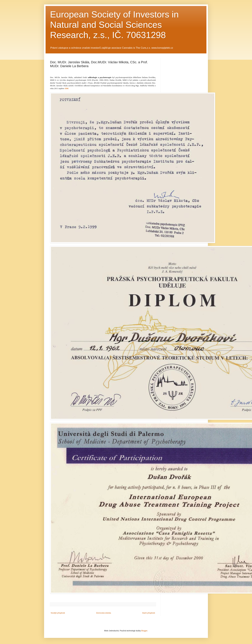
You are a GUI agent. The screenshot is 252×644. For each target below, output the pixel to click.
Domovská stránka (104, 613)
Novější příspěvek (58, 613)
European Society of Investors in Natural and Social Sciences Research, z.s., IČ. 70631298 (114, 25)
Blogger (144, 631)
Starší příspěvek (149, 613)
